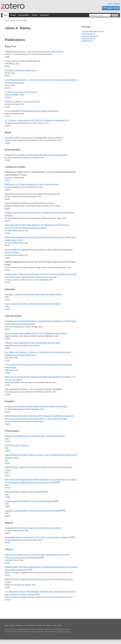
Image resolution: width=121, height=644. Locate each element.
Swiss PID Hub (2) (89, 38)
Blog (6, 625)
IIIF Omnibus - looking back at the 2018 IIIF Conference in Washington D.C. (37, 120)
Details (7, 57)
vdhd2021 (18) (87, 41)
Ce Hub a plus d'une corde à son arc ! (21, 92)
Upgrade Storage (111, 8)
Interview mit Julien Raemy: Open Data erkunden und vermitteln (32, 304)
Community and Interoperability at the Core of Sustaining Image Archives (36, 333)
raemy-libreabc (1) (89, 34)
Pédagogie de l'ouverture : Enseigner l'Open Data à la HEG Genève (34, 52)
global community (65, 632)
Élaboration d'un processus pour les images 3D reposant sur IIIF (32, 194)
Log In (110, 4)
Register (117, 4)
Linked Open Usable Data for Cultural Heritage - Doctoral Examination (35, 436)
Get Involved (44, 15)
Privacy (39, 625)
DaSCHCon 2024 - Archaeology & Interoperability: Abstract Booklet (34, 138)
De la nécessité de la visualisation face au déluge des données (32, 111)
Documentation (24, 15)
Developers (20, 625)
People (13, 20)
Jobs (55, 625)
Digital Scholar (23, 629)
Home (6, 15)
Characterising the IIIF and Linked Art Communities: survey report (33, 528)
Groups (13, 15)
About (60, 625)
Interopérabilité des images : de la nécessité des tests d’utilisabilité (33, 389)
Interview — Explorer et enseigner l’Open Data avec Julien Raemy (33, 294)
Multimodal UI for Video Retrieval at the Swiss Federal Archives (32, 184)
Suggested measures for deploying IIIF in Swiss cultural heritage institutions (37, 537)
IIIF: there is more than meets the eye (21, 70)
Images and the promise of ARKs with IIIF (23, 61)
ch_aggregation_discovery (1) (93, 31)
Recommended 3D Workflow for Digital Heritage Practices (30, 203)
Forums (34, 15)
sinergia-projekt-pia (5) (90, 36)
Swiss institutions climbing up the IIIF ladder (24, 492)
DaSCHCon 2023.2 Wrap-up (17, 445)
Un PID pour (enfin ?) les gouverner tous (22, 101)
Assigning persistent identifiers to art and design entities (29, 501)
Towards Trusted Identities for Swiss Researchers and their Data (32, 343)
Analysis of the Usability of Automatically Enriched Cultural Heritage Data (36, 155)
